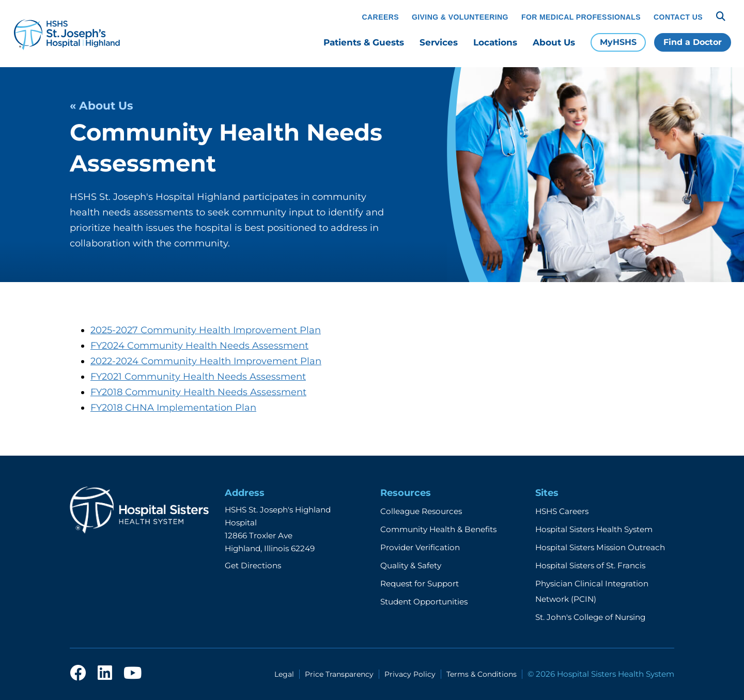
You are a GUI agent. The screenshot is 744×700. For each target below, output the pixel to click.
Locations (495, 42)
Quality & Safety (411, 565)
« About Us (101, 105)
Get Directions (253, 565)
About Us (554, 42)
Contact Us (678, 17)
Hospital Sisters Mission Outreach (600, 547)
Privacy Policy (410, 674)
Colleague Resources (421, 511)
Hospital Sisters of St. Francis (590, 565)
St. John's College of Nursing (590, 617)
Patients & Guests (364, 42)
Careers (381, 17)
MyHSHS (618, 42)
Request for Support (420, 584)
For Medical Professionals (581, 17)
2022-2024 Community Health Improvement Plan (206, 361)
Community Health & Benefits (438, 529)
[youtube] (133, 674)
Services (439, 42)
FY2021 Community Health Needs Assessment (198, 377)
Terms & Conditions (482, 674)
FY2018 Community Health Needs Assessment (198, 392)
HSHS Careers (562, 511)
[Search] (721, 17)
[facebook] (78, 674)
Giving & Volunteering (460, 17)
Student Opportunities (424, 602)
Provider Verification (420, 547)
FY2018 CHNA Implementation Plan (173, 408)
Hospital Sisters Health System (594, 529)
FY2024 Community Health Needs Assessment (199, 346)
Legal (284, 674)
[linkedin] (105, 674)
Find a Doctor (693, 42)
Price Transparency (339, 674)
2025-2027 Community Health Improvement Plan (206, 330)
